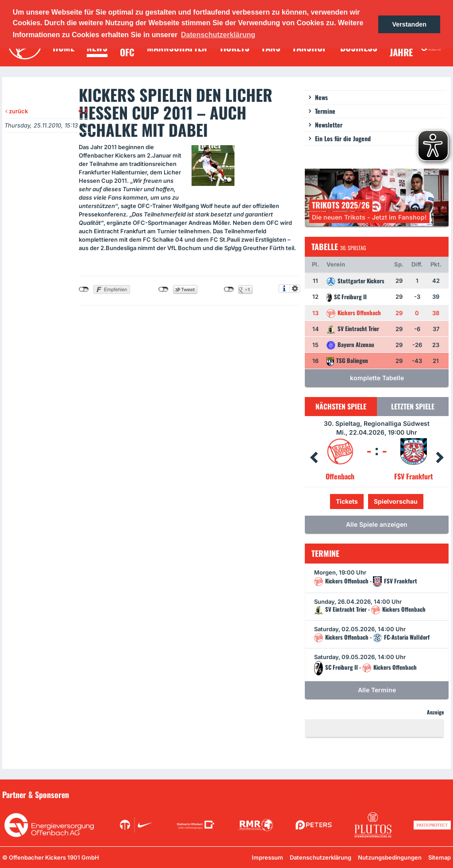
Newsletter (329, 125)
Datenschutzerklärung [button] (218, 35)
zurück (17, 111)
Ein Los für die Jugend (343, 138)
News (321, 97)
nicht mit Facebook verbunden (84, 289)
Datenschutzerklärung (321, 857)
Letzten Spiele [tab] (413, 406)
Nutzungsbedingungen (390, 857)
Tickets (347, 501)
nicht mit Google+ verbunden (229, 289)
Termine (325, 111)
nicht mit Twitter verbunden (163, 289)
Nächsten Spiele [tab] (341, 406)
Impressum (267, 857)
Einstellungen (295, 289)
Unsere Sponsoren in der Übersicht (400, 794)
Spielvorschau (396, 501)
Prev (314, 458)
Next (440, 458)
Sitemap (440, 857)
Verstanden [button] (409, 24)
